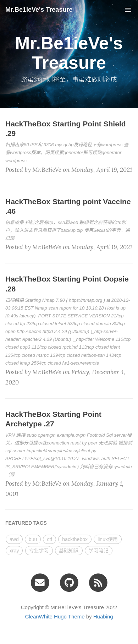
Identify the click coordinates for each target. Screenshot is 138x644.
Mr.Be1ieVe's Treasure (39, 10)
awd (14, 539)
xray (14, 551)
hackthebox (75, 539)
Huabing (103, 616)
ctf (49, 539)
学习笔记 (99, 551)
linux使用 (108, 539)
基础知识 (69, 551)
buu (33, 539)
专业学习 (39, 551)
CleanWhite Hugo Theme (55, 616)
